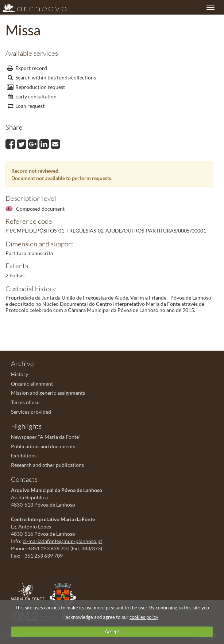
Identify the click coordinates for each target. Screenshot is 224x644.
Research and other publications (47, 465)
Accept (112, 631)
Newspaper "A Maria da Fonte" (46, 437)
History (20, 374)
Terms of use (25, 402)
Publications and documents (43, 446)
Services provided (31, 412)
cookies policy (144, 617)
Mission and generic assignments (48, 393)
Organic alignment (32, 384)
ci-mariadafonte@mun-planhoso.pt (62, 541)
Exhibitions (24, 455)
